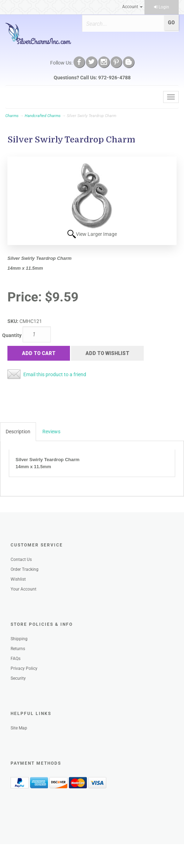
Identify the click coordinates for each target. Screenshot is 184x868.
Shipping (19, 639)
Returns (18, 649)
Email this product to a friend (55, 374)
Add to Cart (39, 353)
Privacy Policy (24, 668)
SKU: (13, 321)
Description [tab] (18, 432)
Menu (17, 97)
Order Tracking (25, 569)
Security (18, 678)
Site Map (19, 728)
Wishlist (18, 579)
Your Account (23, 589)
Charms (12, 116)
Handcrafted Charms (43, 116)
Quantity (12, 335)
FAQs (16, 659)
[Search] (123, 24)
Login (162, 7)
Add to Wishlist (107, 353)
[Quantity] (37, 334)
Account (132, 7)
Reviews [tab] (51, 432)
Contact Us (21, 560)
